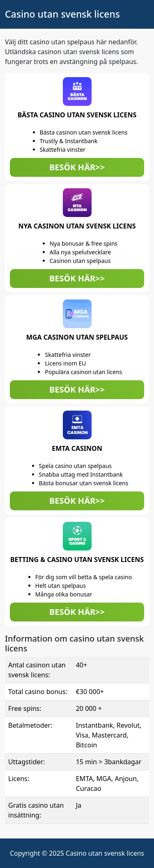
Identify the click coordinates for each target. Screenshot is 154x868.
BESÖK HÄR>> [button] (77, 167)
